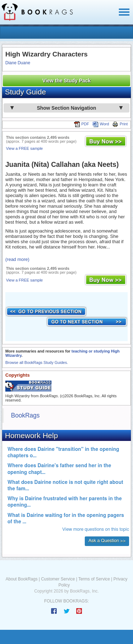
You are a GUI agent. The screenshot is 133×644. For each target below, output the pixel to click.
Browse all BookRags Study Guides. (37, 362)
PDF (82, 124)
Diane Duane (18, 63)
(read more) (17, 259)
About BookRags (22, 579)
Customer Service (58, 579)
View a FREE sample (24, 148)
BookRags (25, 415)
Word (101, 124)
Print (120, 124)
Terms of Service (94, 579)
